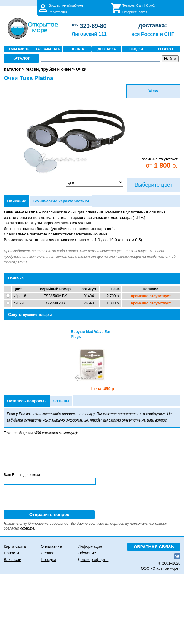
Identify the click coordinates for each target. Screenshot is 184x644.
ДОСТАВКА (107, 49)
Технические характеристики (61, 201)
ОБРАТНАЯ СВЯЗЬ (154, 547)
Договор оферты (93, 560)
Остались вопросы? (27, 401)
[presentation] (49, 498)
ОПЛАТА (77, 49)
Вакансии (12, 560)
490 (103, 389)
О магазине (51, 546)
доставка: (153, 25)
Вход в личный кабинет (66, 5)
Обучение (87, 553)
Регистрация (58, 12)
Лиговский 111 (89, 34)
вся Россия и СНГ (153, 34)
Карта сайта (15, 546)
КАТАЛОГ (21, 58)
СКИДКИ (136, 49)
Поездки (48, 560)
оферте (27, 528)
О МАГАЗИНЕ (18, 49)
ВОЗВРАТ (166, 49)
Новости (11, 553)
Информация (90, 546)
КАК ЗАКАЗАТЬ (48, 49)
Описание (17, 201)
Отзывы (61, 401)
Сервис (48, 553)
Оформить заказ (135, 12)
